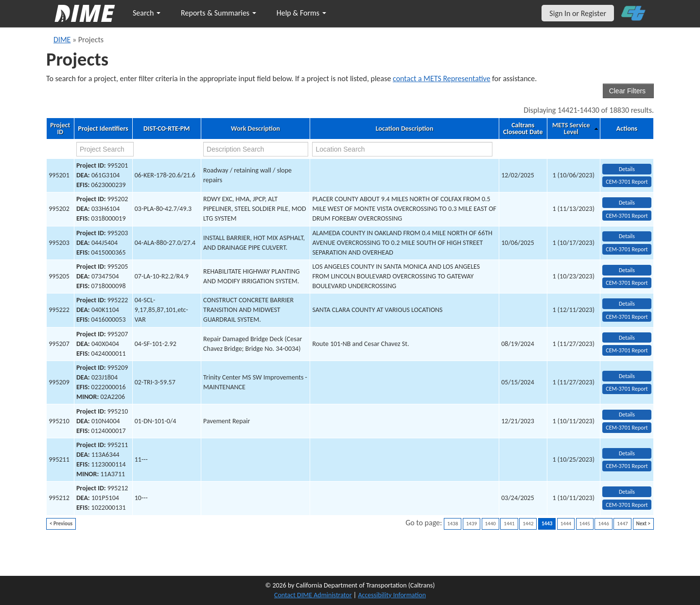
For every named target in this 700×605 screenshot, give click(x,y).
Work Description (255, 129)
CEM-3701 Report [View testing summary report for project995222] (627, 317)
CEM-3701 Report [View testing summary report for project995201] (627, 182)
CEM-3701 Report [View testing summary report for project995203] (627, 249)
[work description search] (256, 149)
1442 (528, 524)
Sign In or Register (578, 13)
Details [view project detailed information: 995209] (627, 376)
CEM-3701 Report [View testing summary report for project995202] (627, 216)
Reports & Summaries (219, 13)
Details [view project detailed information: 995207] (627, 338)
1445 (585, 524)
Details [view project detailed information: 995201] (627, 169)
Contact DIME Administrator (313, 595)
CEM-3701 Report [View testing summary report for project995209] (627, 389)
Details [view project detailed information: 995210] (627, 415)
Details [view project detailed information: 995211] (627, 453)
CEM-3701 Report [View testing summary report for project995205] (627, 283)
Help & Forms (301, 13)
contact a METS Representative (442, 78)
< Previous (61, 524)
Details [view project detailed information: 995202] (627, 203)
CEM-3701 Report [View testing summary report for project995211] (627, 466)
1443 (547, 524)
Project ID (60, 129)
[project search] (105, 149)
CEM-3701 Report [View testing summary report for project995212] (627, 505)
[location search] (402, 149)
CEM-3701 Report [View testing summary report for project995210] (627, 428)
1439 (472, 524)
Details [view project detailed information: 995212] (627, 492)
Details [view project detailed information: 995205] (627, 270)
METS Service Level (571, 129)
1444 (566, 524)
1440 (490, 524)
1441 (509, 524)
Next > (643, 524)
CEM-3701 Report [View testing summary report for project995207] (627, 350)
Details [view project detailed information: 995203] (627, 236)
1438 (453, 524)
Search (147, 13)
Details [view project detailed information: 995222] (627, 304)
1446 (603, 524)
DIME (62, 40)
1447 (622, 524)
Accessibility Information (392, 595)
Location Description (405, 129)
